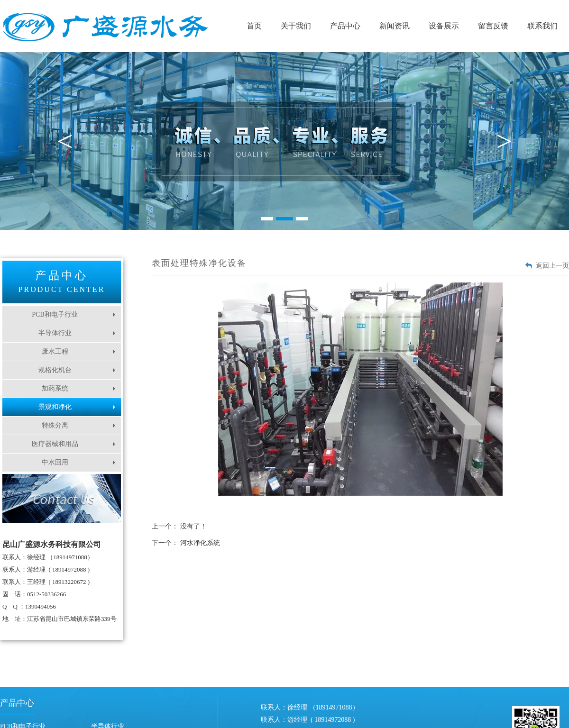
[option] (284, 141)
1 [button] (267, 219)
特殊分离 (79, 425)
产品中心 (345, 26)
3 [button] (302, 219)
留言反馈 (493, 26)
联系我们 (542, 26)
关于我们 (296, 26)
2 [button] (284, 219)
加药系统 (79, 388)
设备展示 (444, 26)
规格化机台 (77, 370)
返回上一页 (552, 266)
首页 (254, 26)
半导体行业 (77, 333)
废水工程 (79, 351)
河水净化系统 (200, 543)
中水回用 (79, 462)
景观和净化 (77, 407)
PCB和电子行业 (73, 314)
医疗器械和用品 (74, 444)
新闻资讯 (395, 26)
